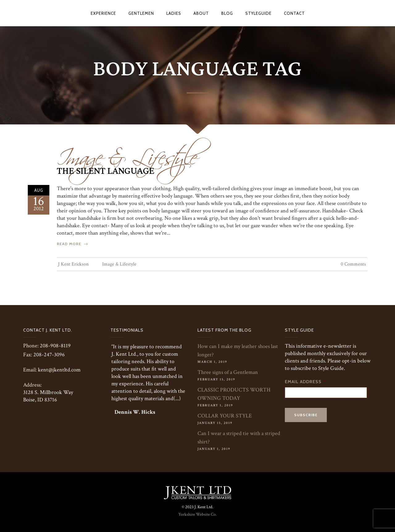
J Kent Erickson (73, 264)
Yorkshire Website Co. (197, 514)
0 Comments (353, 264)
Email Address (306, 382)
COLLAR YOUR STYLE (225, 416)
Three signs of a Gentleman (228, 372)
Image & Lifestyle (127, 153)
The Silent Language (106, 171)
